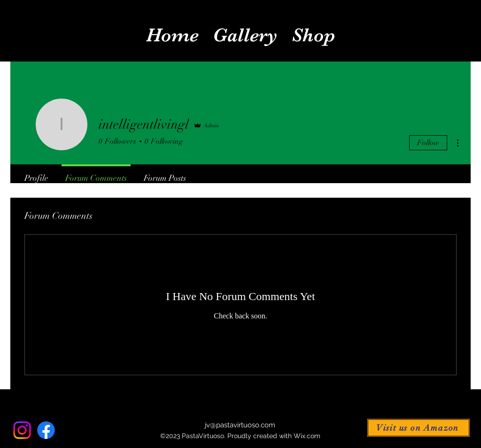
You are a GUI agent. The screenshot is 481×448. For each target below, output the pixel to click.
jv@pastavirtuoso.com (240, 425)
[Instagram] (22, 430)
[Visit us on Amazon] (419, 428)
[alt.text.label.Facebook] (46, 430)
